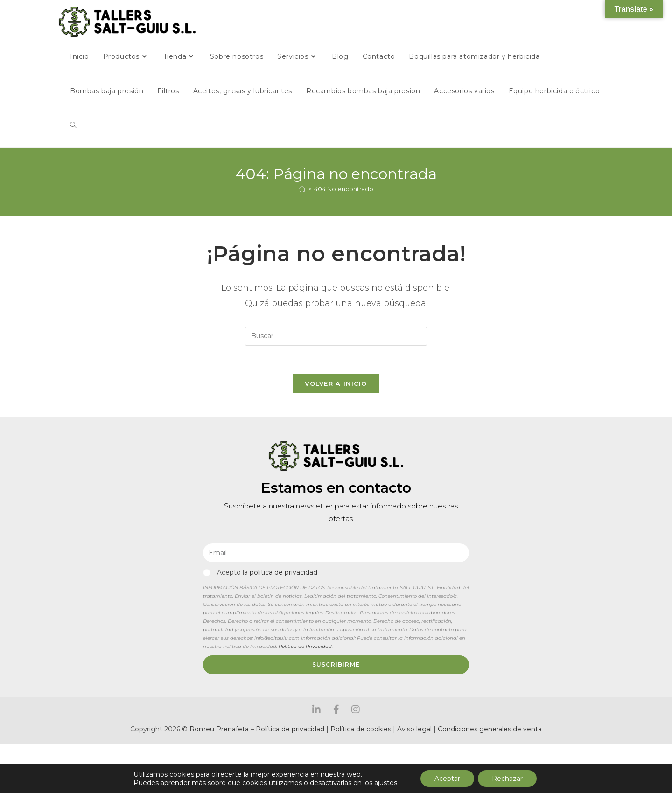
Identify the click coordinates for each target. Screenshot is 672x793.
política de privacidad (283, 572)
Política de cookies (361, 729)
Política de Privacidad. (306, 646)
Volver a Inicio (336, 383)
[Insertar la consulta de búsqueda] (336, 336)
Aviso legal (415, 729)
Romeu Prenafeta (219, 729)
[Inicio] (302, 189)
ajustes (386, 783)
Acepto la (267, 572)
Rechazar (507, 779)
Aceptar (447, 779)
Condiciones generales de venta (490, 729)
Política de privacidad (290, 729)
